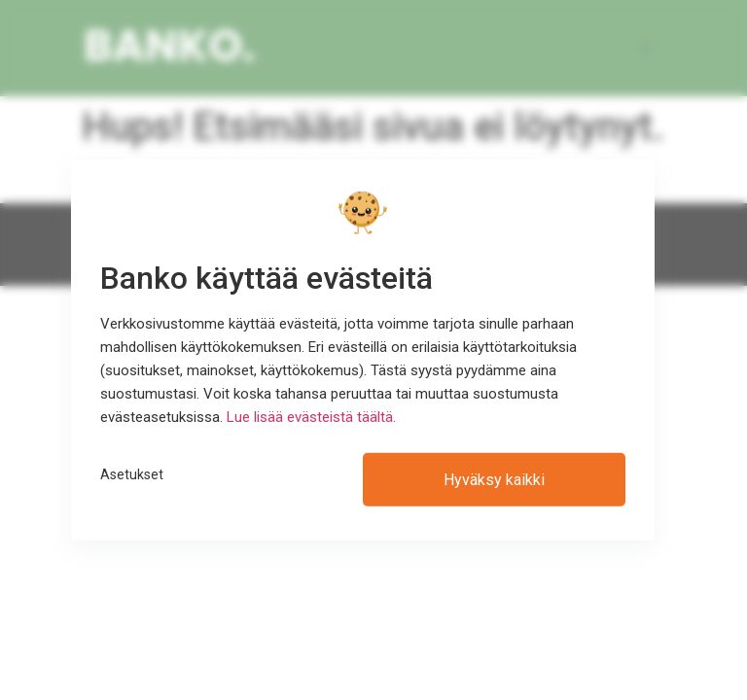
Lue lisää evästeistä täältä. (311, 417)
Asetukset (132, 474)
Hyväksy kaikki (494, 480)
